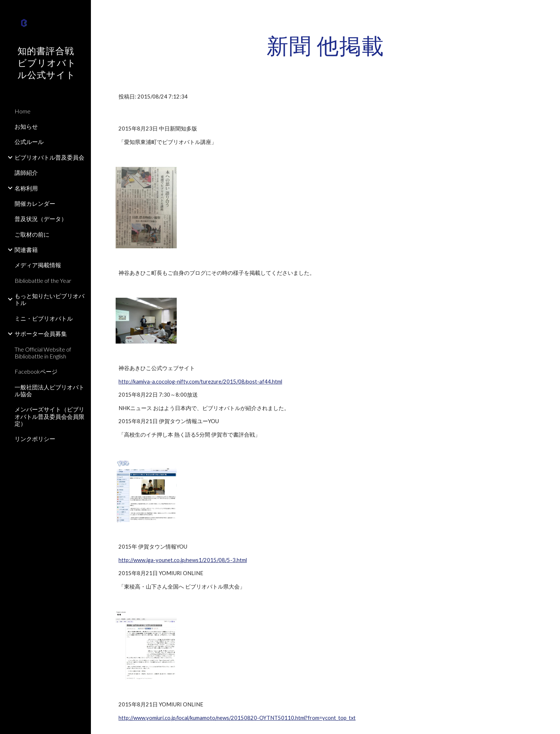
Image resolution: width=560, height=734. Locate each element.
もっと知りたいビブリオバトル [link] (49, 299)
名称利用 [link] (26, 188)
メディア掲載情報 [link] (38, 265)
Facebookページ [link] (36, 371)
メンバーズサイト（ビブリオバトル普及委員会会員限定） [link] (49, 416)
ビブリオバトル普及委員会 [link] (49, 157)
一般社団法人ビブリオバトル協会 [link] (49, 390)
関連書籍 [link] (26, 250)
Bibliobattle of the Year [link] (43, 280)
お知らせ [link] (26, 126)
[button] (551, 10)
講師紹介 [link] (26, 173)
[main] (325, 45)
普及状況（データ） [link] (41, 219)
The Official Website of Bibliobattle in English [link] (43, 353)
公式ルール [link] (29, 142)
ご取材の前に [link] (32, 234)
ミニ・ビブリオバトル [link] (44, 318)
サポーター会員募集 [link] (41, 334)
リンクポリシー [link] (35, 439)
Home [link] (23, 111)
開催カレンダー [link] (35, 203)
